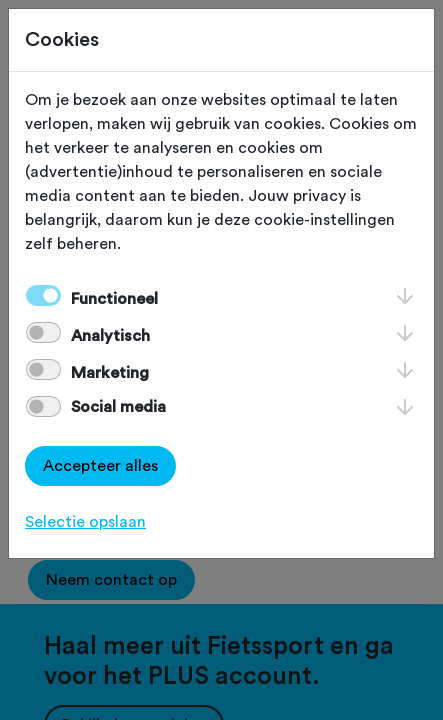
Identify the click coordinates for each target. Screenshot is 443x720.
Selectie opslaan (85, 522)
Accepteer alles (100, 466)
